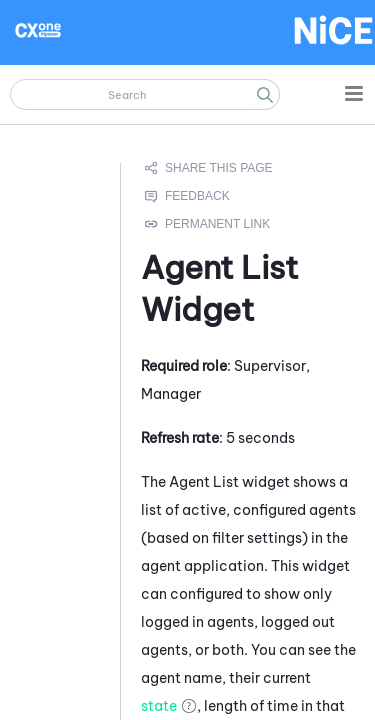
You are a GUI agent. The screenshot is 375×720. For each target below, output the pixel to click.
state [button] (159, 705)
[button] (265, 94)
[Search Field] (145, 94)
